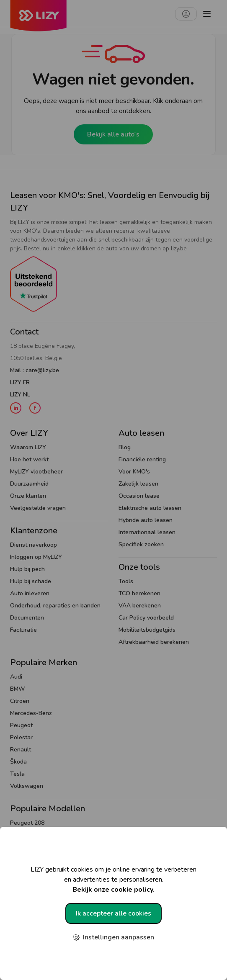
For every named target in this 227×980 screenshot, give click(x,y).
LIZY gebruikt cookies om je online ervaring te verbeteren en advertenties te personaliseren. (113, 880)
